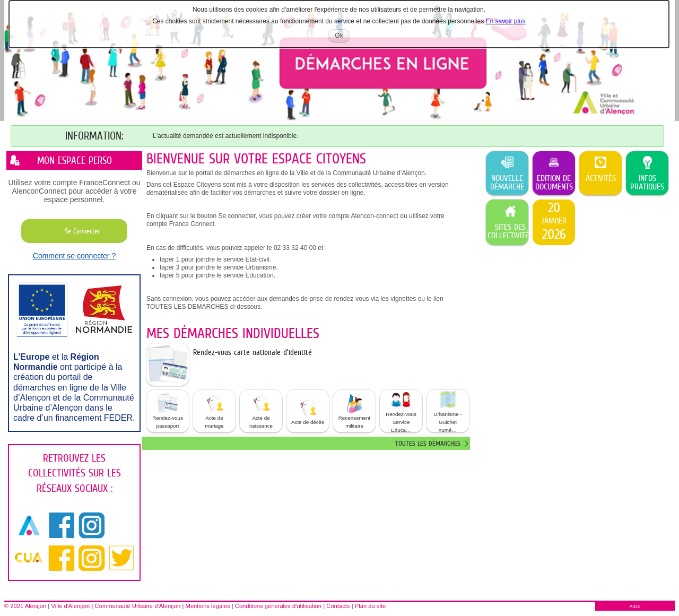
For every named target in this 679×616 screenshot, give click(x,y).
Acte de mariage (214, 411)
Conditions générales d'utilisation (278, 606)
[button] (168, 411)
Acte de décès (308, 411)
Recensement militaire (354, 411)
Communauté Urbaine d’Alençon (138, 606)
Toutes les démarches (428, 443)
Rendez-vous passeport (168, 411)
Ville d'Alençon (70, 606)
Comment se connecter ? (74, 256)
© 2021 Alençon (25, 606)
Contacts (338, 606)
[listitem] (554, 222)
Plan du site (370, 606)
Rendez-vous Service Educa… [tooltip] (401, 411)
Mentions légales (208, 606)
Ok (342, 37)
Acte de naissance (261, 411)
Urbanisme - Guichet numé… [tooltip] (447, 411)
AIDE (635, 606)
